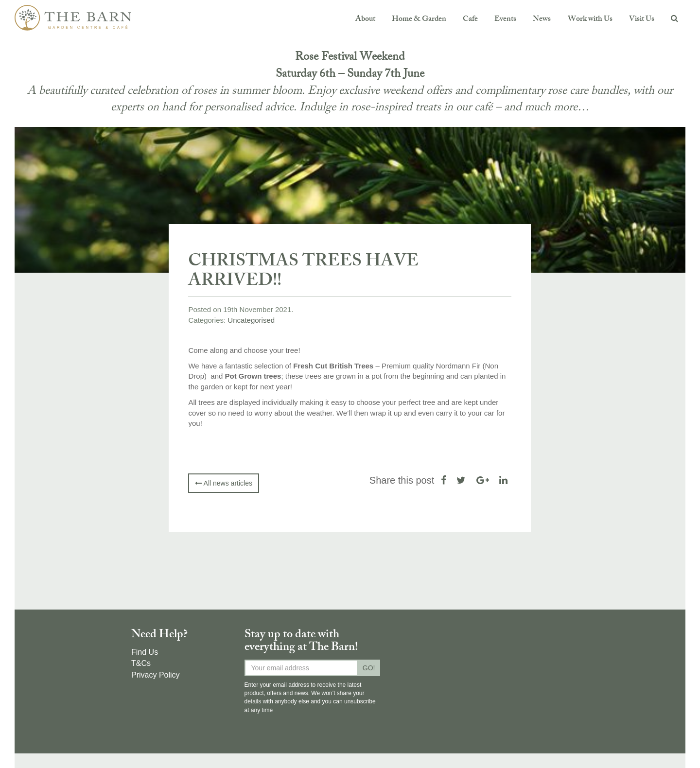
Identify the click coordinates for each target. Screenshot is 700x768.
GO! (369, 668)
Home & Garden (419, 20)
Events (505, 20)
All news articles (223, 483)
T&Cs (141, 663)
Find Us (145, 652)
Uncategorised (251, 320)
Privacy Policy (156, 675)
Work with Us (590, 20)
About (365, 20)
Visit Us (642, 20)
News (542, 20)
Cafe (470, 20)
